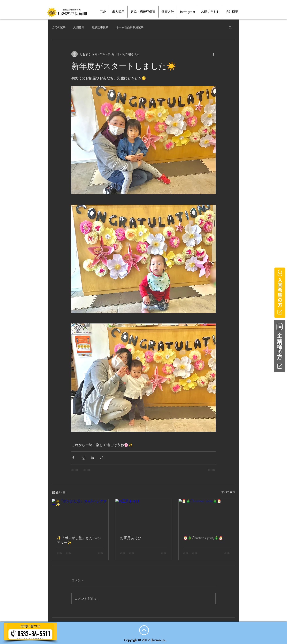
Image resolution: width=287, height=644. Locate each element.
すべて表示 (228, 492)
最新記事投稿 (100, 27)
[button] (230, 27)
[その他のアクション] (213, 54)
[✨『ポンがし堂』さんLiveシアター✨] (80, 515)
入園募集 (79, 27)
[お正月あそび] (144, 515)
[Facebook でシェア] (73, 458)
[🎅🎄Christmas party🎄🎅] (207, 515)
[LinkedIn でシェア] (92, 458)
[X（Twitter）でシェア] (83, 458)
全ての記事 (59, 27)
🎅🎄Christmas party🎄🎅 (203, 538)
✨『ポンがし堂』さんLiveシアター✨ (79, 540)
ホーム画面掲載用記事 (130, 27)
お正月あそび (131, 538)
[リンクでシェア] (102, 458)
